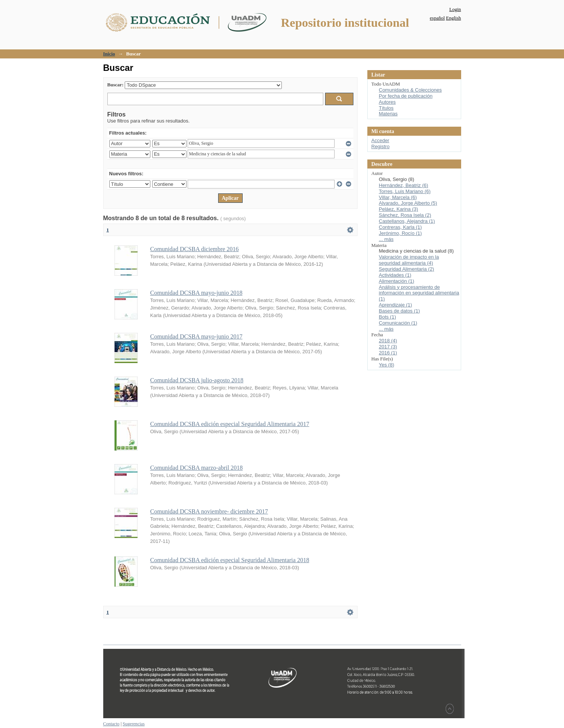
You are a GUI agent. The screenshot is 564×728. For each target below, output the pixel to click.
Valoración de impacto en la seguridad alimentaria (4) (409, 260)
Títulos (386, 108)
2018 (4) (388, 341)
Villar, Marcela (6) (398, 197)
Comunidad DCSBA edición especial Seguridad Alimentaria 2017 (230, 424)
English (454, 18)
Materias (388, 114)
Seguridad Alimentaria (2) (407, 269)
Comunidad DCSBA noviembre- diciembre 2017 (209, 511)
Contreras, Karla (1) (400, 227)
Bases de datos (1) (400, 311)
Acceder (381, 140)
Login (455, 9)
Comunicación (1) (398, 323)
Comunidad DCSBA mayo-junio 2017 (196, 336)
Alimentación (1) (397, 281)
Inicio (109, 54)
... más (386, 239)
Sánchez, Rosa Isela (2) (405, 215)
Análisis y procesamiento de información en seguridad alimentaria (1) (419, 293)
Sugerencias (134, 724)
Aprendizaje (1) (396, 305)
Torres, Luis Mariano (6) (405, 191)
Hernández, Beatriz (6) (404, 185)
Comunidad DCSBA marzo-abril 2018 (197, 468)
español (437, 18)
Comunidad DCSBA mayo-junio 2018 (196, 293)
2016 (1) (388, 353)
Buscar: (115, 85)
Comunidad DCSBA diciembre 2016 (195, 249)
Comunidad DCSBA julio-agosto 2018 (197, 380)
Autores (387, 102)
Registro (381, 146)
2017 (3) (388, 347)
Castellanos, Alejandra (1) (407, 221)
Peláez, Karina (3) (399, 209)
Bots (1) (388, 317)
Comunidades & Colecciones (410, 90)
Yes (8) (387, 365)
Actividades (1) (395, 275)
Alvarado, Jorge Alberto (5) (408, 203)
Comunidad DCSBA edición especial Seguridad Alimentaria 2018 (230, 560)
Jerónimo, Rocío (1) (400, 233)
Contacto (112, 724)
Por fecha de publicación (406, 96)
